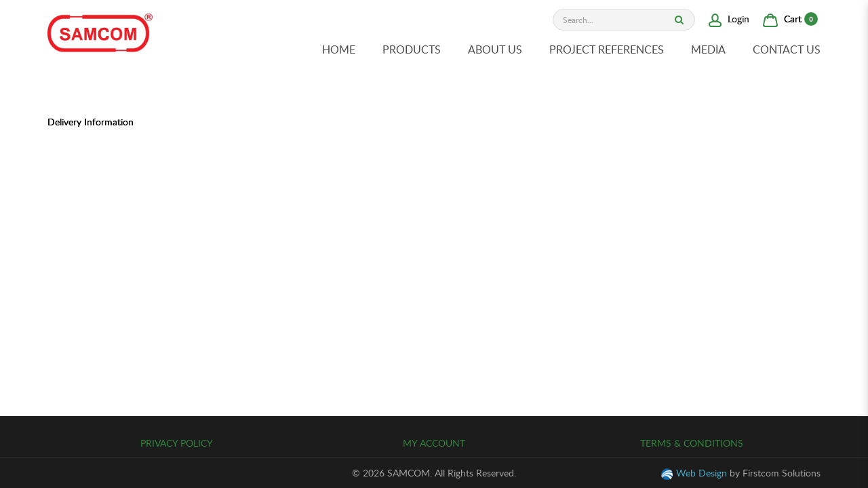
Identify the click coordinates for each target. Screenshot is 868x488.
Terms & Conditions (692, 443)
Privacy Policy (177, 443)
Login (729, 19)
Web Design (702, 473)
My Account (434, 443)
